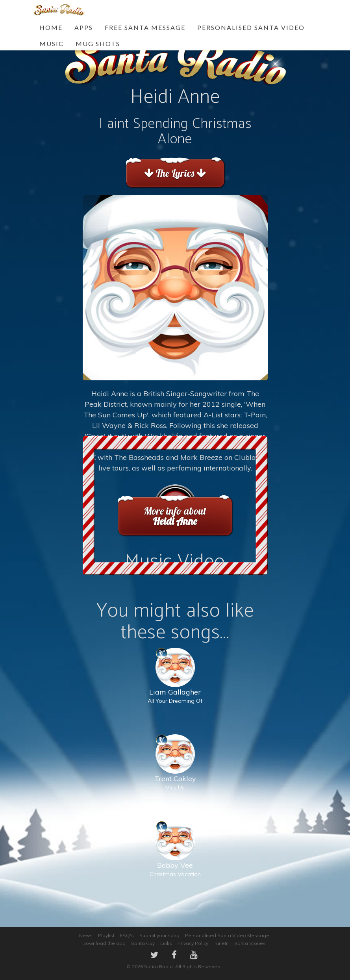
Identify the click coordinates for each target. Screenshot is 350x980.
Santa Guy (143, 943)
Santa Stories (250, 943)
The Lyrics (175, 173)
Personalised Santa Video (251, 27)
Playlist (106, 935)
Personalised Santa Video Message (227, 935)
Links (166, 943)
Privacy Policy (193, 943)
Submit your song (159, 935)
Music (52, 44)
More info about (175, 516)
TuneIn (221, 943)
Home (51, 27)
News (86, 935)
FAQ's (127, 935)
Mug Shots (98, 44)
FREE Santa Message (145, 27)
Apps (84, 27)
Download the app (104, 943)
